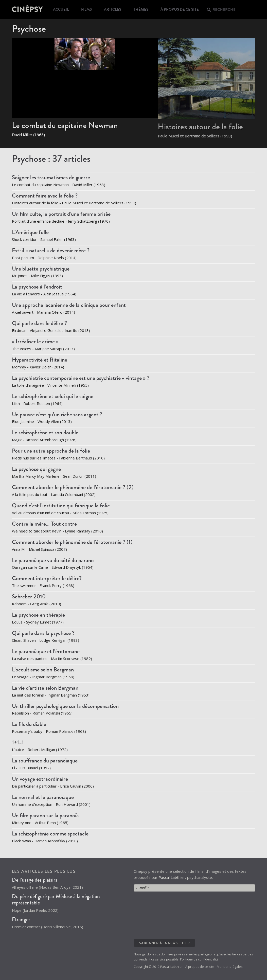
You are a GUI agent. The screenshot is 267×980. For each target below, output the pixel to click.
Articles (113, 9)
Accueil (61, 9)
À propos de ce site (180, 9)
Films (86, 9)
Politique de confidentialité (199, 959)
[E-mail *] (194, 888)
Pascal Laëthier (172, 877)
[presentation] (154, 915)
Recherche (224, 10)
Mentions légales (230, 967)
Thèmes (141, 9)
